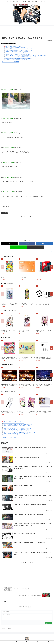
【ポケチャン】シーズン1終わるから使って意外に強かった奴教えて (18, 52)
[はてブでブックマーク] (44, 243)
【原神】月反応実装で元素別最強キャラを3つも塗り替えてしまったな (19, 50)
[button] (36, 247)
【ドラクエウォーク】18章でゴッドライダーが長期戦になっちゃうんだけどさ (20, 53)
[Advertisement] (27, 31)
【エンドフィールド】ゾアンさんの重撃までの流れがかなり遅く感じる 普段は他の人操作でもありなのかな (26, 56)
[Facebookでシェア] (27, 243)
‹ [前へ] (2, 267)
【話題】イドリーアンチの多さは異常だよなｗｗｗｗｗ (16, 48)
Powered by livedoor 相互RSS (10, 62)
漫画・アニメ (5, 213)
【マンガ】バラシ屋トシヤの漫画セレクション (12, 422)
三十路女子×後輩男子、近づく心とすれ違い (14, 46)
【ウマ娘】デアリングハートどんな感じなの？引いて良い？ (17, 59)
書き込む (48, 623)
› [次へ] (52, 267)
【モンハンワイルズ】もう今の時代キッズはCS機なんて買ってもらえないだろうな (21, 57)
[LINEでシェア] (18, 247)
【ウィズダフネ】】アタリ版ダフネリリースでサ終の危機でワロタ (18, 54)
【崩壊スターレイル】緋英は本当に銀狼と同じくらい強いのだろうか (18, 58)
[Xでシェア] (10, 243)
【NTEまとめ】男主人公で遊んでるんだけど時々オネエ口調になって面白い (20, 49)
